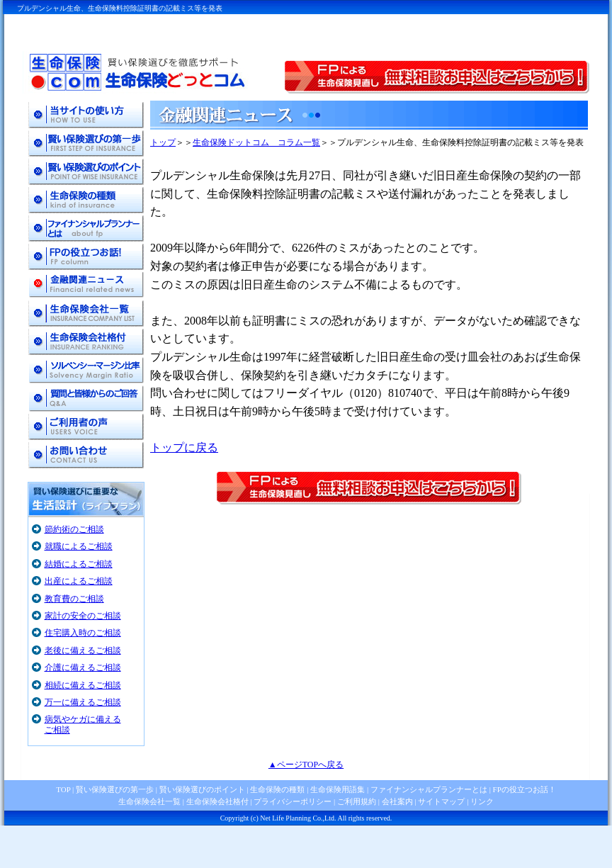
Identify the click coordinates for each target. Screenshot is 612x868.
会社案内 (397, 801)
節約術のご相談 (74, 529)
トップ (163, 142)
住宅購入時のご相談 (83, 633)
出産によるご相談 (79, 581)
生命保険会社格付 (217, 801)
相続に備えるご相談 (83, 685)
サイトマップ (441, 801)
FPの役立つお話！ (523, 789)
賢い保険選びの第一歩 (115, 789)
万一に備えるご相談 (83, 702)
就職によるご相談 (79, 546)
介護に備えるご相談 (83, 667)
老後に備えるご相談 (83, 650)
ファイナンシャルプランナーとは (429, 789)
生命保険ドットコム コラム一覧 (256, 142)
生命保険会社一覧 (149, 801)
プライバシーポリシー (293, 801)
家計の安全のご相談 (83, 616)
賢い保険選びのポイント (201, 789)
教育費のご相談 (74, 599)
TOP (63, 789)
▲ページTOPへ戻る (306, 765)
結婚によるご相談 (79, 564)
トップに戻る (184, 447)
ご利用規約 (357, 801)
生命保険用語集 (338, 789)
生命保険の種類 (277, 789)
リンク (482, 801)
